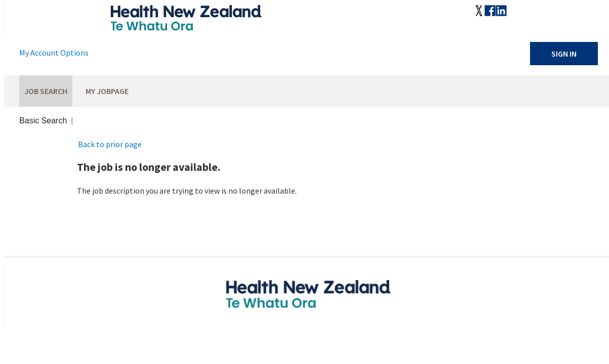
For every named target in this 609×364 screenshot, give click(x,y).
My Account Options (54, 53)
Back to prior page (110, 144)
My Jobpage (107, 91)
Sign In (564, 54)
